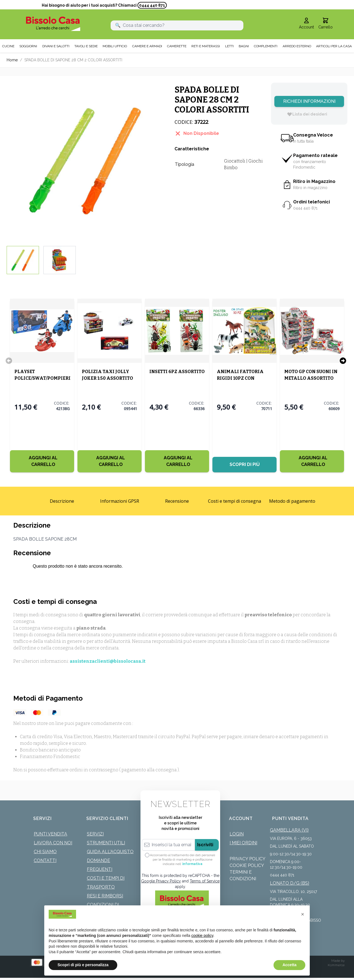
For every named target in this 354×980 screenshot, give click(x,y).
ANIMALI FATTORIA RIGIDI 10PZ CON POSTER (240, 378)
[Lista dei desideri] (307, 114)
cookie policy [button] (202, 936)
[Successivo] (343, 360)
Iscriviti (205, 844)
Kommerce (336, 965)
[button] (303, 914)
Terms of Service (205, 881)
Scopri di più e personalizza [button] (83, 965)
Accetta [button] (289, 965)
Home (12, 59)
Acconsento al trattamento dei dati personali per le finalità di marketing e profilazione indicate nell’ (183, 859)
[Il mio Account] (306, 23)
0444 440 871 (152, 5)
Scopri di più (245, 464)
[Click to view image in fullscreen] (85, 160)
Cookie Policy (247, 865)
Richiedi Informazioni (309, 101)
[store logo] (53, 23)
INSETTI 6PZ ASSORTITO (177, 371)
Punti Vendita (50, 833)
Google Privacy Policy (161, 881)
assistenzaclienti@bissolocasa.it (108, 661)
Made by (338, 960)
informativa (192, 863)
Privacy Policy (248, 858)
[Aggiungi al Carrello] (42, 461)
